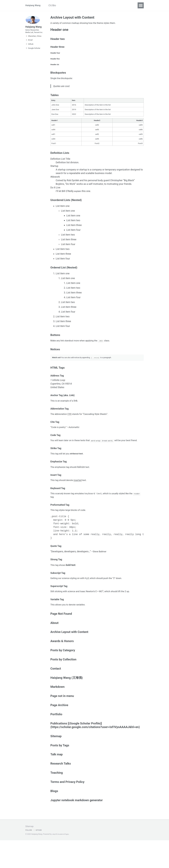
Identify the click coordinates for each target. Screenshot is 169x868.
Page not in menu (62, 719)
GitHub (38, 858)
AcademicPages (64, 862)
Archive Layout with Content (69, 652)
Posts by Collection (63, 680)
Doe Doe (55, 119)
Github (29, 50)
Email (29, 46)
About (54, 642)
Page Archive (59, 728)
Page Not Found (61, 633)
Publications (70, 5)
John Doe (55, 109)
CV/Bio (55, 5)
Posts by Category (63, 671)
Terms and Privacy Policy (67, 808)
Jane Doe (55, 114)
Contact (86, 5)
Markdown (57, 709)
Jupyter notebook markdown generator (77, 827)
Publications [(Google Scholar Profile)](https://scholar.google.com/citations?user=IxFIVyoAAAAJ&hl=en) (95, 749)
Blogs (54, 818)
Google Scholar (33, 54)
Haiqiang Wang (34, 5)
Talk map (57, 780)
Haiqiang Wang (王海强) (67, 700)
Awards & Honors (62, 661)
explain (78, 197)
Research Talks (61, 789)
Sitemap (56, 761)
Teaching (57, 799)
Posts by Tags (60, 770)
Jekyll (54, 862)
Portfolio (56, 738)
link (77, 411)
